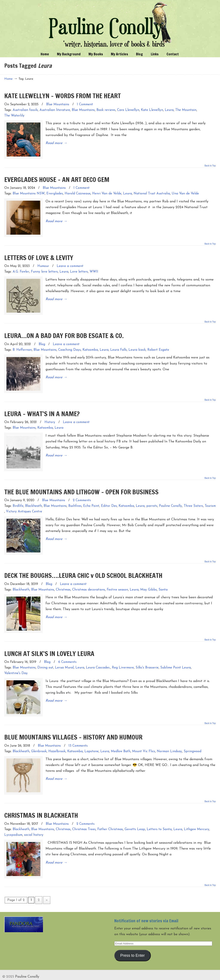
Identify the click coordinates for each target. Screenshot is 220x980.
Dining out (45, 657)
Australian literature (55, 110)
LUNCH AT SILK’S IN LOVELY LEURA (49, 642)
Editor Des (109, 498)
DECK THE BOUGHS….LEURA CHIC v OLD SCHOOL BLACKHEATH (83, 566)
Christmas (63, 580)
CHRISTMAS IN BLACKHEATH (41, 801)
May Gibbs (149, 580)
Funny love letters (44, 269)
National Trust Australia (152, 192)
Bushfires (75, 498)
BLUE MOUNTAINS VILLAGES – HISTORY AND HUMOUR (73, 724)
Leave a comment (70, 263)
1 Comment (85, 105)
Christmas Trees (84, 815)
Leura (169, 110)
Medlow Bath (121, 739)
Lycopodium (13, 821)
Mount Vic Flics (144, 739)
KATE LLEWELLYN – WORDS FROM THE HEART (63, 96)
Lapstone (92, 739)
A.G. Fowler (21, 269)
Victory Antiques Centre (24, 503)
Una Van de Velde (185, 192)
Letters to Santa (159, 815)
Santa (163, 580)
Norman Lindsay (169, 739)
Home (8, 79)
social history (34, 821)
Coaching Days (70, 345)
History (50, 416)
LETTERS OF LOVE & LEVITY (39, 254)
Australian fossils (25, 110)
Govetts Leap (135, 815)
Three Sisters (193, 498)
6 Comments (67, 651)
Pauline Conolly (110, 25)
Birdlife (18, 498)
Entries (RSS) (15, 974)
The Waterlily (14, 116)
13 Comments (78, 733)
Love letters (79, 269)
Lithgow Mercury (197, 815)
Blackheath (34, 498)
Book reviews (106, 110)
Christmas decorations (89, 580)
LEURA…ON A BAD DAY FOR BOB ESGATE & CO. (64, 331)
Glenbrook (39, 739)
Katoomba (90, 345)
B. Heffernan (22, 345)
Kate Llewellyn (152, 110)
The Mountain (186, 110)
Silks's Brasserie (147, 657)
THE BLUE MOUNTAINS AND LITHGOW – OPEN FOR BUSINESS (81, 484)
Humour (43, 263)
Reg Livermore (123, 657)
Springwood (192, 739)
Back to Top (210, 164)
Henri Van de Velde (107, 192)
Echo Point (91, 498)
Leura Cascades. (98, 657)
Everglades (55, 192)
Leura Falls (118, 345)
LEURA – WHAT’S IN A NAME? (42, 407)
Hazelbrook (57, 739)
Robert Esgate (158, 345)
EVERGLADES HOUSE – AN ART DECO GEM (57, 178)
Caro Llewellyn (128, 110)
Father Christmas (110, 815)
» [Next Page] (47, 884)
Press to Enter (133, 939)
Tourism (210, 498)
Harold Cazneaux (78, 192)
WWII (94, 269)
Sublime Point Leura (176, 657)
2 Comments (82, 492)
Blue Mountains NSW (29, 192)
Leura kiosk (137, 345)
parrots (152, 498)
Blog (42, 339)
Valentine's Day (16, 662)
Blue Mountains (58, 105)
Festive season (117, 580)
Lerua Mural (64, 657)
